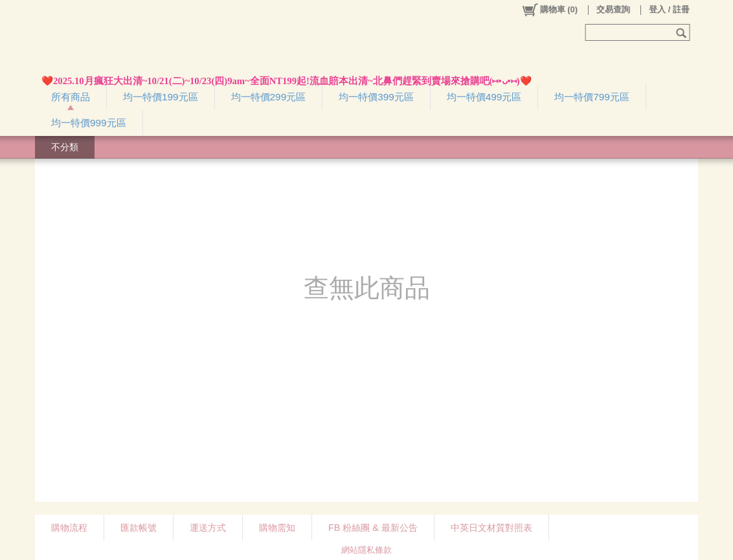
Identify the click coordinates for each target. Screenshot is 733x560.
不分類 (65, 147)
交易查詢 (613, 9)
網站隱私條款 (366, 550)
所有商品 (71, 97)
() (549, 10)
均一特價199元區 (161, 97)
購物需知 (277, 528)
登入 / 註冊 (669, 9)
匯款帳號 (139, 528)
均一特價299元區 (269, 97)
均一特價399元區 (376, 97)
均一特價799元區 (592, 97)
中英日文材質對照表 (491, 528)
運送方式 (208, 528)
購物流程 (69, 528)
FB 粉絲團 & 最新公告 (373, 528)
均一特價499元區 (484, 97)
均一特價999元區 (89, 123)
